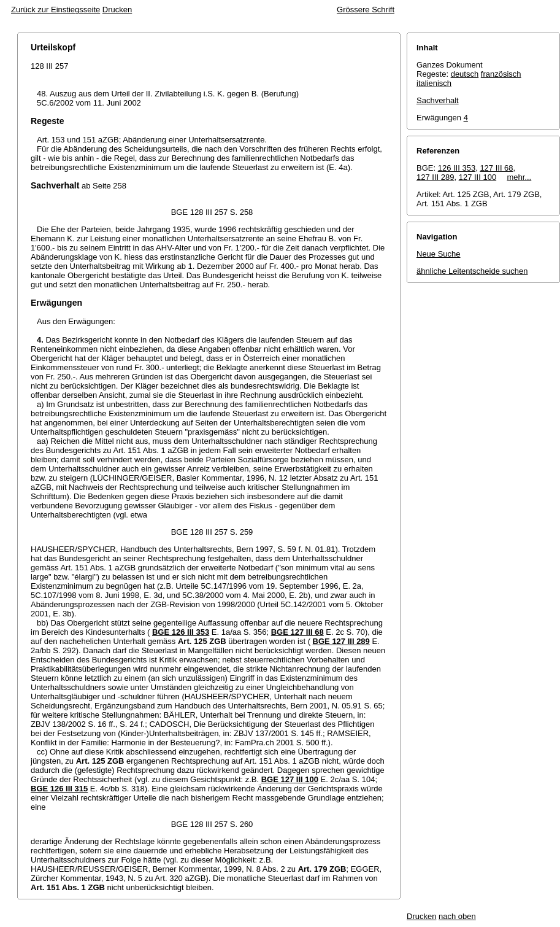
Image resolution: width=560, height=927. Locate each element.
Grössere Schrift (366, 10)
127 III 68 (496, 168)
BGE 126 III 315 (59, 789)
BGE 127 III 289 (341, 641)
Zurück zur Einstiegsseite (56, 10)
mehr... (520, 177)
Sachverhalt (438, 100)
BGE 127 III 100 (290, 779)
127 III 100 (478, 177)
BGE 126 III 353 (181, 632)
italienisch (434, 83)
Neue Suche (439, 254)
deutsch (465, 74)
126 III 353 (457, 168)
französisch (501, 74)
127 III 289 (435, 177)
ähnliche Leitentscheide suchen (472, 271)
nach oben (457, 916)
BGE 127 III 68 (297, 632)
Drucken (117, 10)
